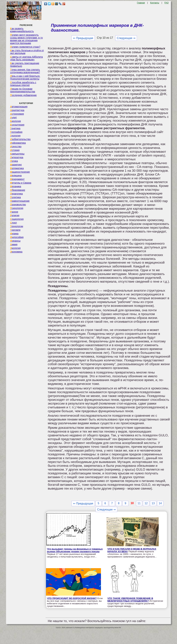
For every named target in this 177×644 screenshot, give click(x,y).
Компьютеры (17, 154)
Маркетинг (16, 165)
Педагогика (16, 194)
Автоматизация (19, 107)
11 (139, 503)
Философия (17, 237)
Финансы (15, 241)
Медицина (16, 176)
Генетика (15, 128)
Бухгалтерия (17, 125)
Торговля (15, 230)
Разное (14, 212)
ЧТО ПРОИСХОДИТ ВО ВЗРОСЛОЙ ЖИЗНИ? (72, 598)
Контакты (155, 3)
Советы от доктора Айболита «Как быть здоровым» (26, 58)
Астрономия (17, 114)
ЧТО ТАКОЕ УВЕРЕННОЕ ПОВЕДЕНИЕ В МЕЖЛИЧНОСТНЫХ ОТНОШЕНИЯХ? (130, 600)
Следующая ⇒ (126, 38)
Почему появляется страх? (25, 47)
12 (146, 503)
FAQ (167, 3)
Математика (17, 168)
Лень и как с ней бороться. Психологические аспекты (25, 77)
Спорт (13, 223)
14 (160, 503)
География (16, 132)
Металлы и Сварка (21, 183)
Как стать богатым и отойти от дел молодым (27, 52)
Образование (18, 190)
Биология (15, 121)
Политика (15, 197)
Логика (14, 161)
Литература (17, 157)
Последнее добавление (23, 95)
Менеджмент (17, 179)
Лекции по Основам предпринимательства (22, 90)
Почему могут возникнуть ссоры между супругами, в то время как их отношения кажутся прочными (26, 39)
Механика (16, 186)
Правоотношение (20, 201)
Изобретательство (20, 139)
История (15, 150)
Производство (18, 205)
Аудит (13, 117)
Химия (14, 244)
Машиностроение (20, 172)
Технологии (17, 226)
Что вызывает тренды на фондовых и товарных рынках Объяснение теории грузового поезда (75, 550)
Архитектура (17, 110)
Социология (17, 219)
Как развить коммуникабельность (22, 30)
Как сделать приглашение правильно (25, 65)
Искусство (16, 146)
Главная (141, 3)
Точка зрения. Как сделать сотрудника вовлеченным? (25, 71)
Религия (15, 215)
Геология (15, 136)
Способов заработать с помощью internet (23, 84)
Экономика (16, 252)
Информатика (18, 143)
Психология (17, 208)
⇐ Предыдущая (83, 38)
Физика (14, 234)
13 (153, 503)
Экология (15, 248)
